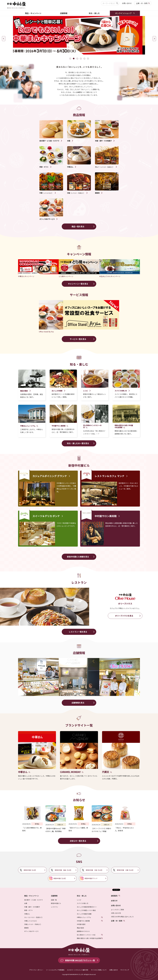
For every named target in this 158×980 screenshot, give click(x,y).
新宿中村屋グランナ (91, 878)
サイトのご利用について (99, 970)
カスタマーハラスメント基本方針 (78, 970)
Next (154, 39)
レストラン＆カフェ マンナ (110, 476)
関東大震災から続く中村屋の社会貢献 (89, 938)
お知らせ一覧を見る (78, 841)
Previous (4, 39)
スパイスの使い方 (83, 903)
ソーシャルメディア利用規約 (55, 970)
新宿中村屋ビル (56, 903)
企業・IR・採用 (142, 3)
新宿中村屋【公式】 (30, 870)
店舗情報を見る (78, 703)
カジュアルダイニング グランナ (50, 476)
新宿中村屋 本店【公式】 (94, 870)
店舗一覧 (54, 900)
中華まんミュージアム (84, 917)
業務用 (26, 928)
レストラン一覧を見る (78, 632)
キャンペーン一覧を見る (78, 284)
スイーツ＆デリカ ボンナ (46, 516)
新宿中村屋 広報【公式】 (126, 870)
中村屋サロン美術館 (106, 516)
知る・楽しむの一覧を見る (78, 443)
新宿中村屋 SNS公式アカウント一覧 (80, 960)
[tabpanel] (79, 35)
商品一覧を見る (78, 226)
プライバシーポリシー (36, 970)
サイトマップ (125, 970)
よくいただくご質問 (117, 910)
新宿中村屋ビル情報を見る (78, 557)
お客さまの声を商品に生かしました (122, 917)
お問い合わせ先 (116, 913)
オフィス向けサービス (31, 931)
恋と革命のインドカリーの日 (86, 935)
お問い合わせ (127, 3)
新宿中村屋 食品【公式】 (63, 870)
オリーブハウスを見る (124, 616)
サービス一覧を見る (78, 339)
